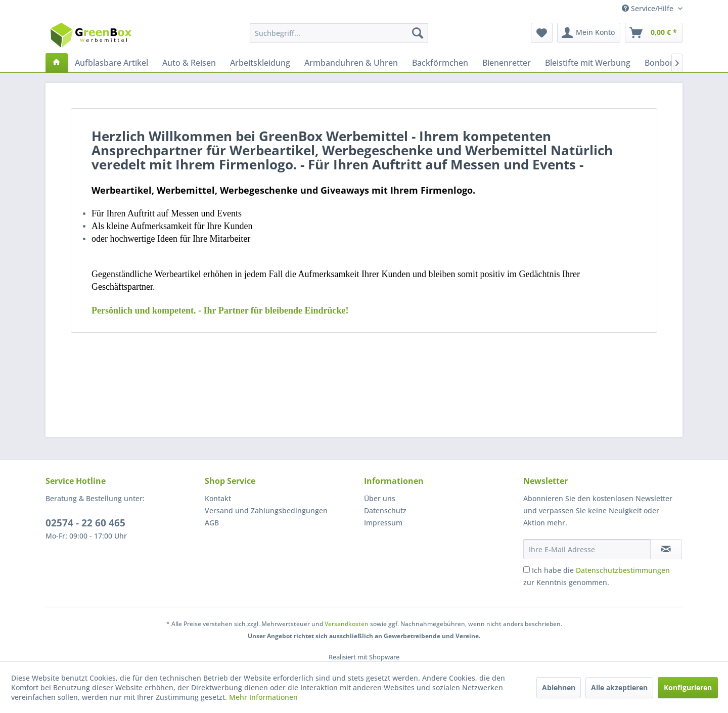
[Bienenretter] (507, 63)
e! (220, 310)
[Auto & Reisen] (189, 63)
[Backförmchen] (440, 63)
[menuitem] (339, 33)
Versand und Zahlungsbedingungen (266, 510)
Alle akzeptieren (619, 687)
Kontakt (218, 498)
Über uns (380, 498)
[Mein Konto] (589, 33)
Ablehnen (559, 687)
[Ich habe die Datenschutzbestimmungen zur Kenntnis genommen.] (527, 570)
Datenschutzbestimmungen (623, 570)
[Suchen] (418, 33)
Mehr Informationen (263, 697)
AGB (212, 523)
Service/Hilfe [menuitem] (649, 8)
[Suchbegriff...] (339, 33)
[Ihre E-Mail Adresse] (587, 549)
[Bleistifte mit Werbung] (588, 63)
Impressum (383, 523)
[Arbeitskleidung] (260, 63)
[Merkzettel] (542, 33)
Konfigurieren (688, 687)
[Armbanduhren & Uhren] (351, 63)
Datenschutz (385, 510)
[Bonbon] (660, 63)
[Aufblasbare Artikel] (111, 63)
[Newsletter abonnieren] (666, 549)
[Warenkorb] (654, 33)
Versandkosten (347, 624)
